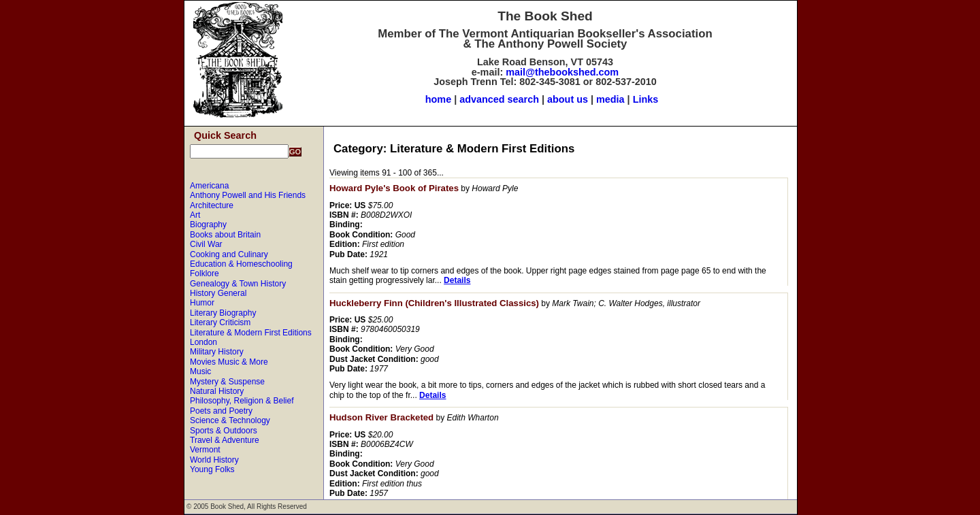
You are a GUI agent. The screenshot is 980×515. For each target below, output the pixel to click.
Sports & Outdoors (224, 431)
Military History (217, 352)
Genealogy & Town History (238, 284)
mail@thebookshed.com (562, 72)
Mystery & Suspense (227, 382)
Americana (209, 186)
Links (646, 99)
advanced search (499, 99)
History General (218, 293)
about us (568, 99)
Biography (208, 225)
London (203, 342)
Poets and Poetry (221, 411)
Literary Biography (223, 313)
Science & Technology (230, 420)
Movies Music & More (229, 362)
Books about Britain (225, 235)
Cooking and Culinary (229, 254)
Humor (202, 303)
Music (200, 371)
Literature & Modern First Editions (251, 333)
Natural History (217, 391)
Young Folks (212, 469)
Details (457, 280)
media (610, 99)
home (438, 99)
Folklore (205, 273)
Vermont (205, 450)
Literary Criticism (220, 322)
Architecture (212, 205)
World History (214, 460)
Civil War (206, 244)
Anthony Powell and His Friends (248, 195)
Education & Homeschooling (241, 264)
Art (195, 215)
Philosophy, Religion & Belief (242, 401)
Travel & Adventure (225, 440)
